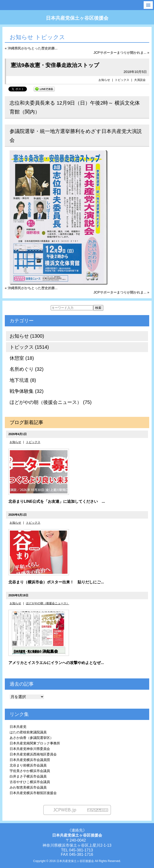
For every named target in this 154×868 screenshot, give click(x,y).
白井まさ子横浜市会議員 (28, 776)
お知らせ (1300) (27, 336)
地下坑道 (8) (23, 380)
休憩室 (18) (22, 358)
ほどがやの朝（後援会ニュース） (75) (51, 402)
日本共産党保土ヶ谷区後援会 (77, 18)
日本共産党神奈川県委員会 (30, 749)
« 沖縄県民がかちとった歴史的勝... (31, 48)
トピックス (122, 80)
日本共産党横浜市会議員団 (30, 760)
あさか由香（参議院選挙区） (31, 738)
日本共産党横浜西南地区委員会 (33, 754)
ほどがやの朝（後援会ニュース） (48, 603)
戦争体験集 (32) (27, 391)
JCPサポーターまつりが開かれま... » (121, 53)
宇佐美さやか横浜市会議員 (30, 771)
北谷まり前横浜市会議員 (28, 765)
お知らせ (104, 80)
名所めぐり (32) (27, 369)
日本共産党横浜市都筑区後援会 (33, 793)
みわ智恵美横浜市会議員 (28, 787)
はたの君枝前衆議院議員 (28, 732)
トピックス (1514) (29, 347)
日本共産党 (18, 727)
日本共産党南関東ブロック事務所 (35, 743)
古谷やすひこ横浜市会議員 (30, 782)
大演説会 (140, 80)
